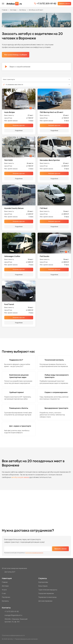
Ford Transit (9, 304)
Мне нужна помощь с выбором (16, 55)
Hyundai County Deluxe (14, 208)
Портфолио (6, 597)
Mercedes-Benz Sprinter (50, 160)
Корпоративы (43, 582)
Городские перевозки (46, 593)
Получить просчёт (19, 125)
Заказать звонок (64, 4)
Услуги (4, 590)
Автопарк (13, 10)
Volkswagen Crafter (12, 256)
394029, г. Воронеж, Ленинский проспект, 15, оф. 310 (16, 620)
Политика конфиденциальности (13, 635)
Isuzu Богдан (10, 112)
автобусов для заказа (20, 477)
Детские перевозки (45, 601)
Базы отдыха (43, 586)
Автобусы (23, 10)
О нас (4, 593)
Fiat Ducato (45, 256)
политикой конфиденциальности (34, 553)
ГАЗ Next (44, 208)
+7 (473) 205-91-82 (46, 4)
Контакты (5, 601)
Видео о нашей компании (18, 67)
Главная (5, 10)
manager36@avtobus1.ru (13, 615)
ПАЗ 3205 (8, 160)
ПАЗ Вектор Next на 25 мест (52, 112)
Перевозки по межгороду (47, 597)
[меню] (3, 4)
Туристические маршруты (48, 590)
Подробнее (19, 130)
